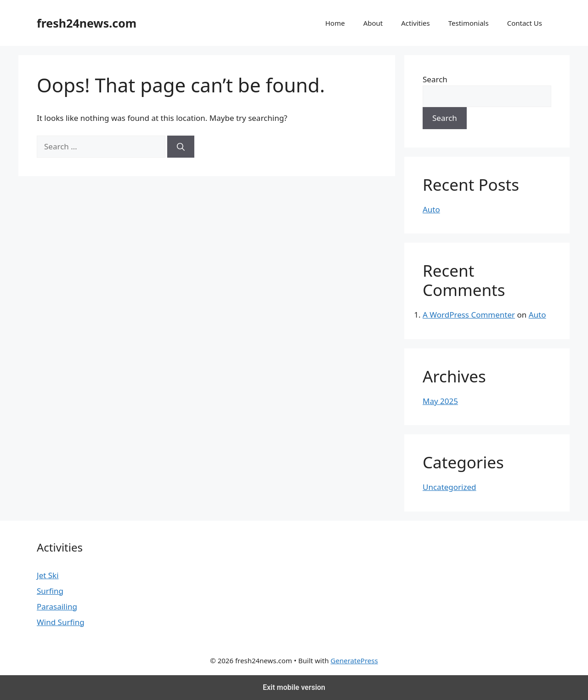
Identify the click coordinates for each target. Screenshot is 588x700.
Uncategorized (449, 487)
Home (335, 23)
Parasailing (57, 606)
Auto (431, 209)
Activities (416, 23)
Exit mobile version (294, 687)
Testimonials (469, 23)
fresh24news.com (87, 23)
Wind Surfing (61, 622)
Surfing (50, 591)
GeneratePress (354, 660)
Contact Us (525, 23)
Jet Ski (48, 575)
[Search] (181, 147)
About (373, 23)
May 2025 (440, 401)
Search (435, 79)
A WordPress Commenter (469, 315)
